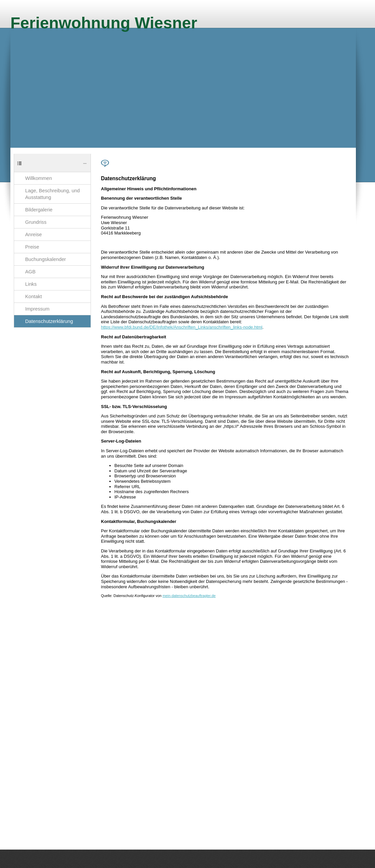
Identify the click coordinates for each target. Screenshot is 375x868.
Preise (32, 247)
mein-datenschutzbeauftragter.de (189, 596)
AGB (30, 272)
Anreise (34, 235)
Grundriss (36, 222)
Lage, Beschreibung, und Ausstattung (52, 194)
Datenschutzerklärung (49, 321)
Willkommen (39, 178)
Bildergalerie (39, 210)
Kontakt (34, 296)
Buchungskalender (45, 259)
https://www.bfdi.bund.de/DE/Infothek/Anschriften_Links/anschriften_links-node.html (182, 327)
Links (31, 284)
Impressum (37, 309)
